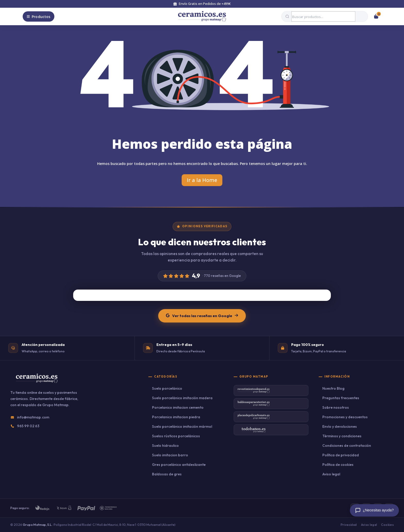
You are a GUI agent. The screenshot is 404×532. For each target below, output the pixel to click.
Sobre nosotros (336, 407)
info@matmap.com (33, 417)
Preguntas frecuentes (341, 398)
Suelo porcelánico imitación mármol (182, 426)
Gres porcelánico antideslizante (179, 465)
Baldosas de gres (167, 474)
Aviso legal (331, 474)
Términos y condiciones (342, 436)
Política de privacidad (341, 455)
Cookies (387, 525)
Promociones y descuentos (345, 417)
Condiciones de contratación (347, 446)
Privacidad (349, 525)
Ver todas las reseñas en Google (202, 316)
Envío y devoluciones (340, 426)
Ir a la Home (202, 180)
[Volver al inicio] (202, 16)
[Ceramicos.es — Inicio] (37, 382)
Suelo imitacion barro (170, 455)
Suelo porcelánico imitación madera (182, 398)
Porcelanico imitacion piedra (176, 417)
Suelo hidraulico (165, 446)
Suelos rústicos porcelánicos (176, 436)
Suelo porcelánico (167, 388)
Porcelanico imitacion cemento (178, 407)
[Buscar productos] (323, 16)
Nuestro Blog (333, 388)
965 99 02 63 (28, 426)
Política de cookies (338, 465)
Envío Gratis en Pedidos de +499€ (202, 4)
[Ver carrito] (376, 16)
